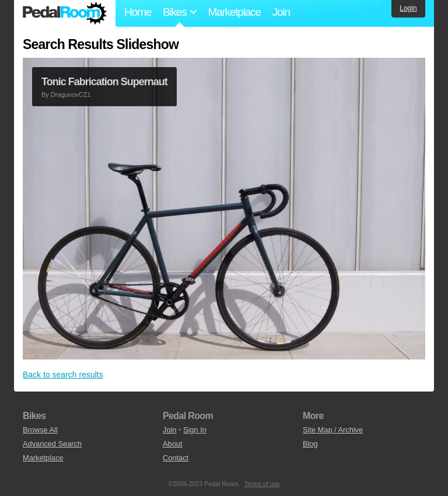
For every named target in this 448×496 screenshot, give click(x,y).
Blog (310, 444)
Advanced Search (52, 444)
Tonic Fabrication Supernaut (104, 82)
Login (408, 8)
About (172, 444)
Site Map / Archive (333, 430)
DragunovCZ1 (71, 95)
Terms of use (262, 484)
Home (138, 12)
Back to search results (63, 375)
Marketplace (234, 12)
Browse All (40, 430)
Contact (176, 458)
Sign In (195, 430)
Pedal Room (65, 13)
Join (281, 12)
